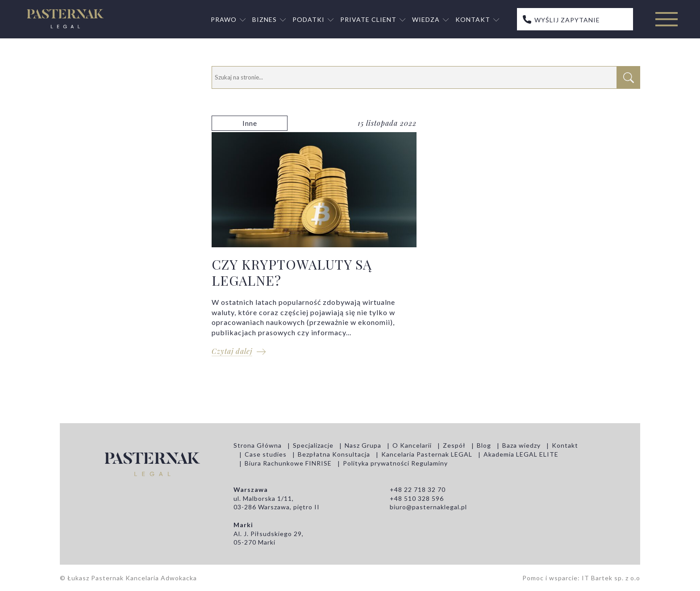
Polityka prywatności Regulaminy (395, 463)
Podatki (308, 19)
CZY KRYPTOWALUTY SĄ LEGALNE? (314, 241)
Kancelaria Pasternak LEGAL (427, 454)
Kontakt (473, 19)
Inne (250, 123)
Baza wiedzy (521, 445)
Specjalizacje (313, 445)
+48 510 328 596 (417, 498)
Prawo (224, 19)
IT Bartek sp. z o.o (611, 578)
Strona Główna (258, 445)
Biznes (265, 19)
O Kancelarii (412, 445)
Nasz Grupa (363, 445)
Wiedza (426, 19)
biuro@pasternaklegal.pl (428, 507)
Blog (484, 445)
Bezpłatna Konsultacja (334, 454)
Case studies (266, 454)
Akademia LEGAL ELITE (521, 454)
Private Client (368, 19)
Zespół (454, 445)
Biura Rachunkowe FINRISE (288, 463)
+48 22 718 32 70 (418, 489)
